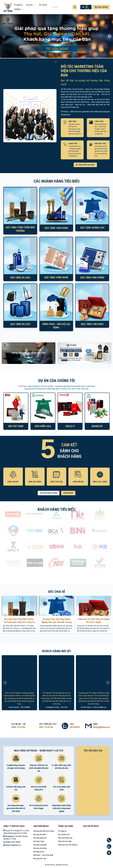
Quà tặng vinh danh (40, 834)
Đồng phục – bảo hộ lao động (43, 855)
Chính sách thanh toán (65, 838)
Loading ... (93, 781)
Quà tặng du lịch (39, 852)
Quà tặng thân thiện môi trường (44, 831)
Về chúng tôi (18, 5)
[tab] (56, 62)
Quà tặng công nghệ (40, 845)
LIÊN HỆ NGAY (68, 493)
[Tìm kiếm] (75, 7)
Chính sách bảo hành (65, 841)
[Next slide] (110, 36)
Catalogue (18, 9)
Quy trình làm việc (64, 834)
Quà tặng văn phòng (40, 848)
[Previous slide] (3, 36)
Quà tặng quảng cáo (40, 838)
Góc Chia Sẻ (43, 5)
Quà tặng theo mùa (40, 859)
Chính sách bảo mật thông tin (68, 845)
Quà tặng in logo (39, 841)
